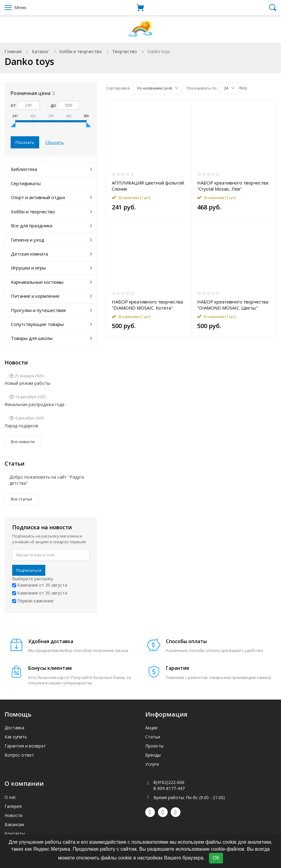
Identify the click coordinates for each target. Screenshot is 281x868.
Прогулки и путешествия (38, 310)
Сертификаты (26, 183)
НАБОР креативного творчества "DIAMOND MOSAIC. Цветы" (233, 305)
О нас (10, 797)
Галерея (13, 806)
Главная (13, 51)
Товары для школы (32, 338)
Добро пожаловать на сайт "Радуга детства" (47, 480)
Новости (14, 815)
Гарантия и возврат (25, 746)
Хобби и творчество (81, 51)
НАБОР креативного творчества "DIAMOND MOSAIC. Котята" (147, 305)
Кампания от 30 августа (40, 585)
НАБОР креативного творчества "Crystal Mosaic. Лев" (233, 186)
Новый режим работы (27, 383)
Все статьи (21, 499)
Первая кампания (33, 601)
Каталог (40, 51)
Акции (151, 728)
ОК (216, 858)
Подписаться (29, 570)
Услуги (152, 764)
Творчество (125, 51)
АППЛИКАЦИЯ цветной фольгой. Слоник (148, 186)
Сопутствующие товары (37, 324)
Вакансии (14, 824)
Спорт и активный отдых (38, 197)
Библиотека (24, 169)
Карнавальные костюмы (37, 282)
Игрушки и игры (28, 268)
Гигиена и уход (28, 240)
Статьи (153, 737)
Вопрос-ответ (19, 755)
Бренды (153, 755)
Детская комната (29, 254)
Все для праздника (32, 225)
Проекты (154, 746)
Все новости (23, 442)
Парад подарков (21, 426)
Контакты (15, 834)
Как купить (16, 737)
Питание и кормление (35, 296)
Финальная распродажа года (34, 404)
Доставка (14, 728)
